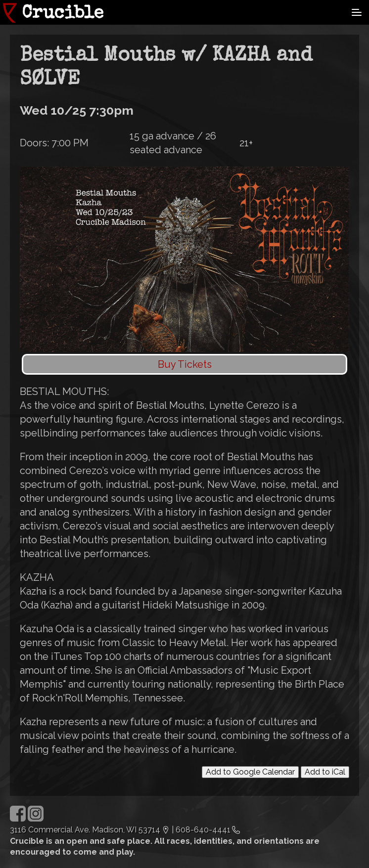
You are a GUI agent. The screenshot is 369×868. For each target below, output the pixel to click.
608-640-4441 (203, 830)
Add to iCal (325, 772)
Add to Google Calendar (250, 772)
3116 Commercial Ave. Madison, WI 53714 (85, 830)
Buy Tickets (185, 364)
